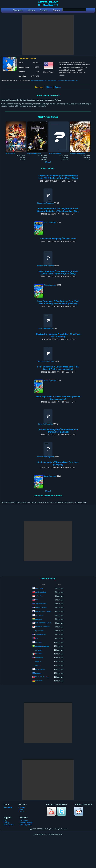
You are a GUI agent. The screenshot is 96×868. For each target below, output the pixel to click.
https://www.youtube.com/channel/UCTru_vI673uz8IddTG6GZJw (54, 80)
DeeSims (38, 642)
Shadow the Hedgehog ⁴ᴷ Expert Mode (58, 239)
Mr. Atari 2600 (40, 669)
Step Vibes (39, 615)
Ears (37, 600)
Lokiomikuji (39, 658)
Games (58, 87)
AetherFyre (39, 596)
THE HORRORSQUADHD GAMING (47, 623)
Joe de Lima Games (42, 646)
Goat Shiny (39, 588)
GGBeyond (24, 821)
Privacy (6, 823)
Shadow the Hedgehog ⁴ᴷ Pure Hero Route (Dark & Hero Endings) (58, 431)
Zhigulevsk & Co (41, 604)
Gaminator (39, 681)
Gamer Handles (41, 634)
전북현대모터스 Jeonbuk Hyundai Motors (49, 611)
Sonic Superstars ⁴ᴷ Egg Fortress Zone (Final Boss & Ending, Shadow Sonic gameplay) (58, 302)
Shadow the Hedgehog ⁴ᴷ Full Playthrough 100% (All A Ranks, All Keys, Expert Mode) (58, 177)
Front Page (8, 808)
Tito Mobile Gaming (42, 677)
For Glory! (39, 650)
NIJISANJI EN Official (42, 627)
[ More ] (48, 162)
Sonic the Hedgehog (45, 329)
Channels (22, 808)
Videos (49, 87)
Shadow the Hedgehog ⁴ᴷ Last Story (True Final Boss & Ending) (58, 335)
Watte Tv (38, 662)
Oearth (38, 665)
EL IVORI (38, 654)
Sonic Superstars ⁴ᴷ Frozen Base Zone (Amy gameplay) (58, 463)
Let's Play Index (26, 825)
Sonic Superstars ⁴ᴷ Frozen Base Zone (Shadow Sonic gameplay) (58, 398)
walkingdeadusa (41, 592)
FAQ (5, 821)
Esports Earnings (26, 823)
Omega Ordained (41, 607)
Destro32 (38, 673)
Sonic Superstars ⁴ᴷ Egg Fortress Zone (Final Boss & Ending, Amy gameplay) (58, 368)
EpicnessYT (39, 631)
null (36, 638)
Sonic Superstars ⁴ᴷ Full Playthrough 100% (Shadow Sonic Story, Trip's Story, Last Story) (58, 210)
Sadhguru (38, 619)
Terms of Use (9, 825)
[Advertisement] (48, 35)
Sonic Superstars (50, 222)
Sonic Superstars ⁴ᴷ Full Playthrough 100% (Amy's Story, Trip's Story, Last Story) (58, 273)
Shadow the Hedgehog (46, 203)
